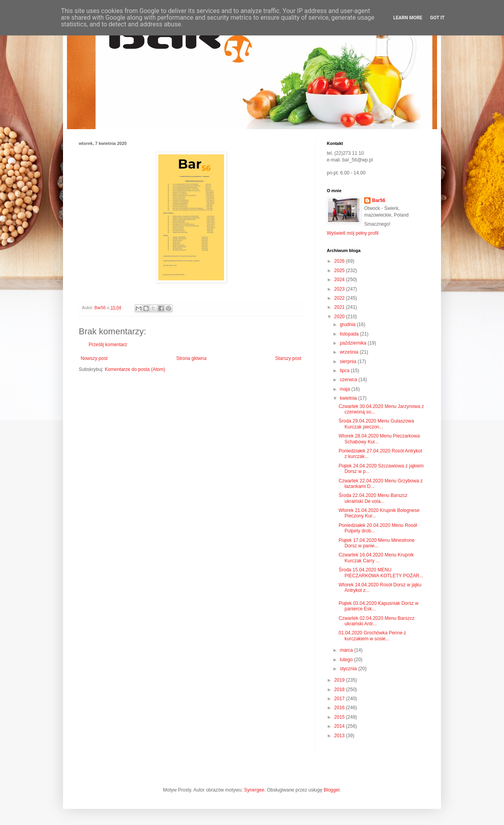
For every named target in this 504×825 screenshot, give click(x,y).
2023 (340, 289)
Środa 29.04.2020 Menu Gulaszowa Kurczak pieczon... (376, 424)
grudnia (348, 324)
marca (347, 650)
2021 (340, 307)
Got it (437, 18)
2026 (340, 261)
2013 (340, 736)
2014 (340, 726)
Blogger (332, 790)
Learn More (408, 18)
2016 (340, 708)
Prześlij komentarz (108, 345)
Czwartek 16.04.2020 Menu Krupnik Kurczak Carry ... (376, 558)
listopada (350, 334)
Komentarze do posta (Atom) (135, 369)
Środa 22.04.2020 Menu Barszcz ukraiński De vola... (373, 498)
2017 (340, 699)
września (350, 352)
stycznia (349, 669)
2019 (340, 680)
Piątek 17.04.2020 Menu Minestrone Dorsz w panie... (377, 543)
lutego (347, 660)
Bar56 (379, 200)
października (354, 343)
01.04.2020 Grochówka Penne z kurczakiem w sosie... (372, 636)
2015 (340, 717)
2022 (340, 298)
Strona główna (192, 358)
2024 (340, 280)
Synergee (254, 790)
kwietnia (349, 398)
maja (346, 389)
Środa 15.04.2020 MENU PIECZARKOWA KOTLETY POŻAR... (381, 573)
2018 (340, 690)
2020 (340, 317)
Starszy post (288, 358)
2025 (340, 271)
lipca (345, 371)
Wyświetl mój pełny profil (353, 233)
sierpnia (349, 362)
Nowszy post (94, 358)
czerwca (349, 380)
